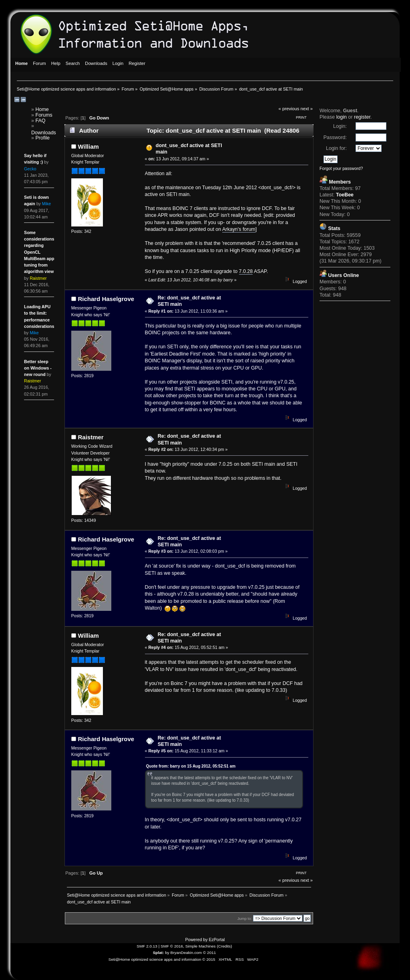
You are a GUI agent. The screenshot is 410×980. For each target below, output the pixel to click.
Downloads (44, 133)
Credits (225, 946)
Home (42, 109)
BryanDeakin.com (186, 953)
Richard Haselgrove (106, 299)
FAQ (41, 121)
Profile (43, 138)
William (88, 146)
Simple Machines (201, 946)
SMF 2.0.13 (147, 946)
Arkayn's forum (239, 229)
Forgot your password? (341, 168)
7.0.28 (246, 271)
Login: (340, 126)
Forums (44, 115)
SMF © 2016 (172, 946)
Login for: (336, 148)
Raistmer (91, 437)
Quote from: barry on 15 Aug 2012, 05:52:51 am (191, 766)
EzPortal (217, 940)
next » (307, 109)
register (362, 117)
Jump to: (245, 918)
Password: (335, 137)
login (342, 117)
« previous (289, 109)
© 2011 (209, 953)
